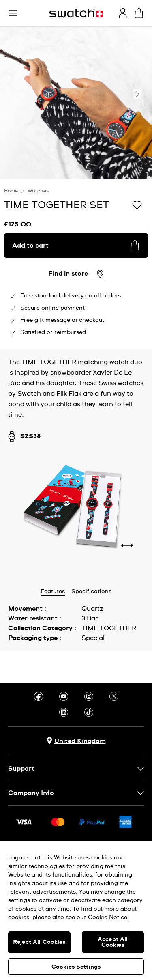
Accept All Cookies (113, 942)
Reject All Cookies (39, 942)
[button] (13, 13)
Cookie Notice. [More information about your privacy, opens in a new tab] (108, 918)
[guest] (123, 13)
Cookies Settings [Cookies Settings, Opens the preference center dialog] (76, 967)
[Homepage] (76, 13)
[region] (76, 910)
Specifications (91, 592)
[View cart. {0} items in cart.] (139, 13)
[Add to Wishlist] (137, 205)
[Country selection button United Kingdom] (76, 741)
